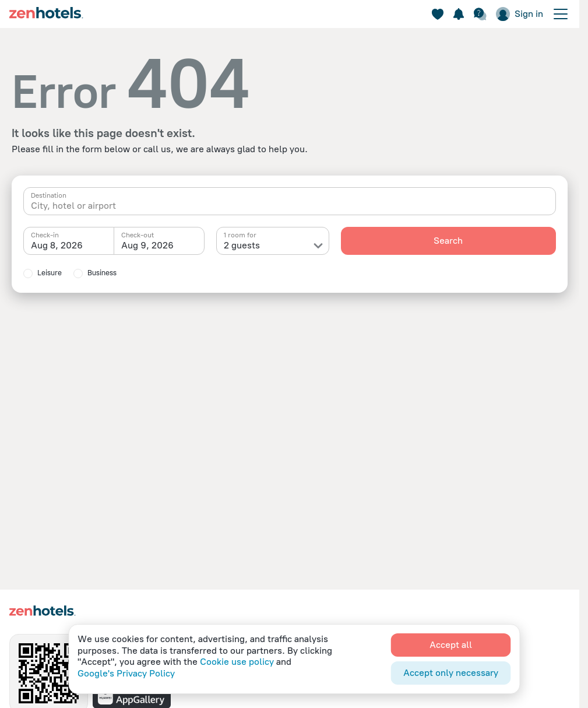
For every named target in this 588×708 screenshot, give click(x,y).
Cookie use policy (237, 662)
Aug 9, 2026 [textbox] (147, 245)
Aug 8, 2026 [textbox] (57, 245)
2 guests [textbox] (242, 245)
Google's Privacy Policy (126, 673)
